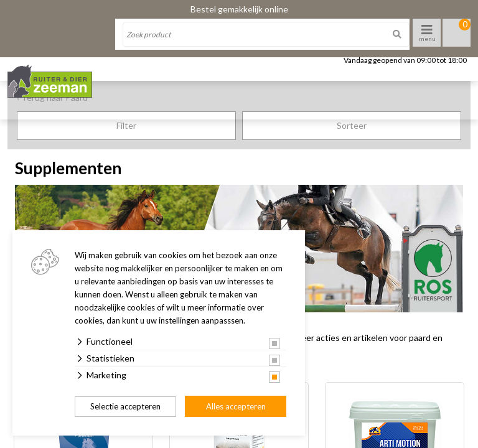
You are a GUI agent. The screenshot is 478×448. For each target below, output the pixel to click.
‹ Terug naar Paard (52, 97)
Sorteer (352, 125)
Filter (126, 125)
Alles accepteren (236, 406)
